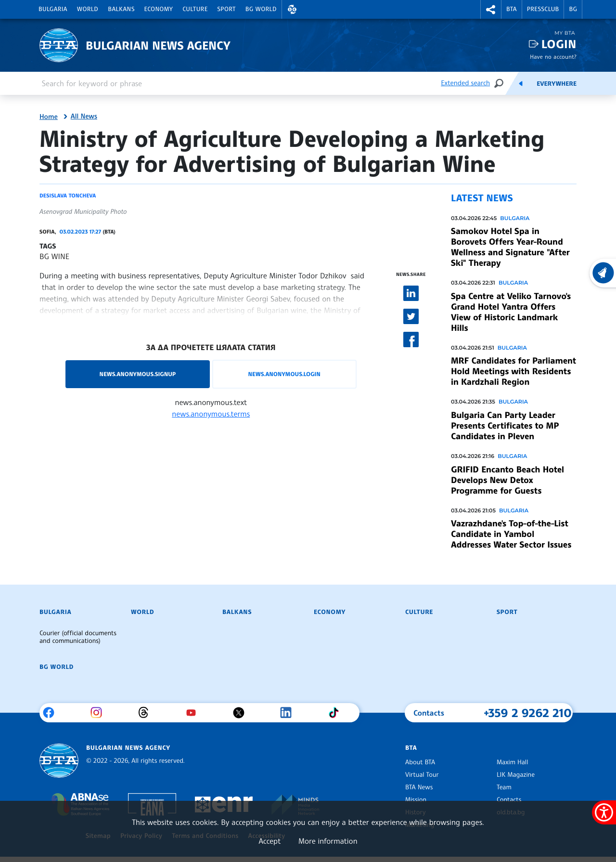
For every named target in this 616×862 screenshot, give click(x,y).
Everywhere (557, 84)
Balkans (121, 9)
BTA (512, 9)
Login (559, 44)
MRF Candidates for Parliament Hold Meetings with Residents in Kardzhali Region (513, 371)
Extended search (465, 83)
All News (84, 117)
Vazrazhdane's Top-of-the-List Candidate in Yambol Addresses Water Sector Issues (511, 534)
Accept (269, 841)
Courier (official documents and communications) (78, 637)
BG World (261, 9)
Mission (416, 800)
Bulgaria (53, 9)
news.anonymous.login (284, 374)
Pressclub (543, 9)
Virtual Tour (422, 775)
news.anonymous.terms (211, 414)
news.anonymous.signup (138, 374)
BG (573, 9)
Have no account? (553, 57)
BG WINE (54, 256)
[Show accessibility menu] (604, 812)
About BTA (420, 762)
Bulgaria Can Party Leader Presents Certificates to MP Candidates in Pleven (505, 426)
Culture (195, 9)
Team (504, 787)
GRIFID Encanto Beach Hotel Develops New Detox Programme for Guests (507, 480)
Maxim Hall (512, 762)
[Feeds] (521, 83)
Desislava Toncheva (68, 196)
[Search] (499, 83)
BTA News (419, 787)
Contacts (509, 800)
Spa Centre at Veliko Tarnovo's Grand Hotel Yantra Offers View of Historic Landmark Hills (511, 312)
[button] (292, 9)
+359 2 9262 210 (528, 713)
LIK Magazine (516, 775)
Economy (159, 9)
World (88, 9)
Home (49, 117)
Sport (227, 9)
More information (328, 841)
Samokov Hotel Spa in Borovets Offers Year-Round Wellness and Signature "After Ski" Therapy (510, 247)
